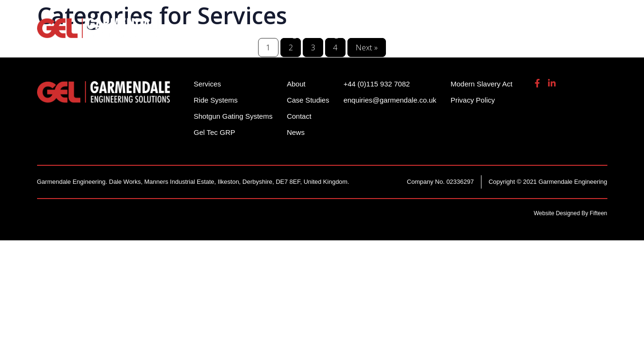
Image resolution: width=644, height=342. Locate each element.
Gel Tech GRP (473, 33)
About (530, 33)
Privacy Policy (473, 100)
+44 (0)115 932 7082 (432, 14)
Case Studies (308, 100)
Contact (299, 116)
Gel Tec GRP (215, 132)
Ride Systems (227, 33)
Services (411, 33)
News (296, 132)
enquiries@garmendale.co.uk (533, 14)
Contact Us (583, 33)
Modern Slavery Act (481, 84)
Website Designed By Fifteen (571, 213)
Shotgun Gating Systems (325, 33)
